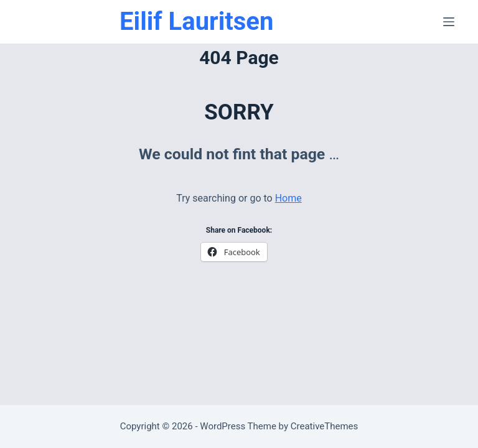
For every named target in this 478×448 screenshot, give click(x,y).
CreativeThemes (325, 426)
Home (288, 198)
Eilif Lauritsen (196, 21)
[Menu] (449, 22)
